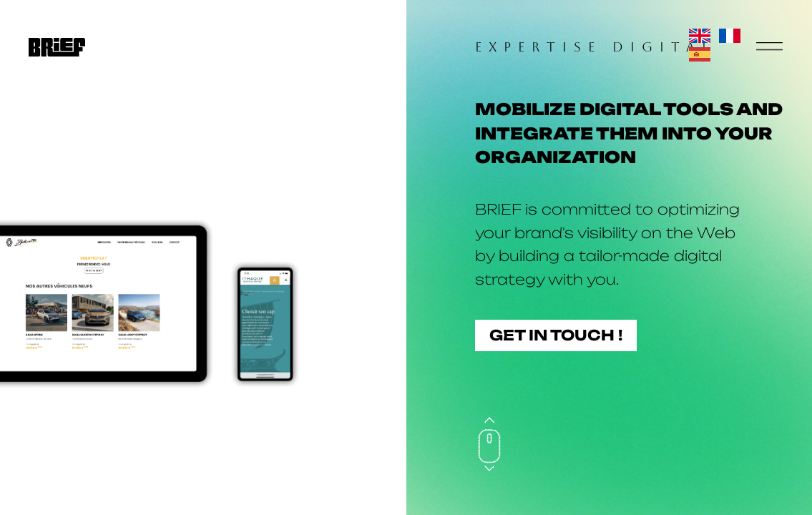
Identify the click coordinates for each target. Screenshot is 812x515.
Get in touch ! (556, 335)
